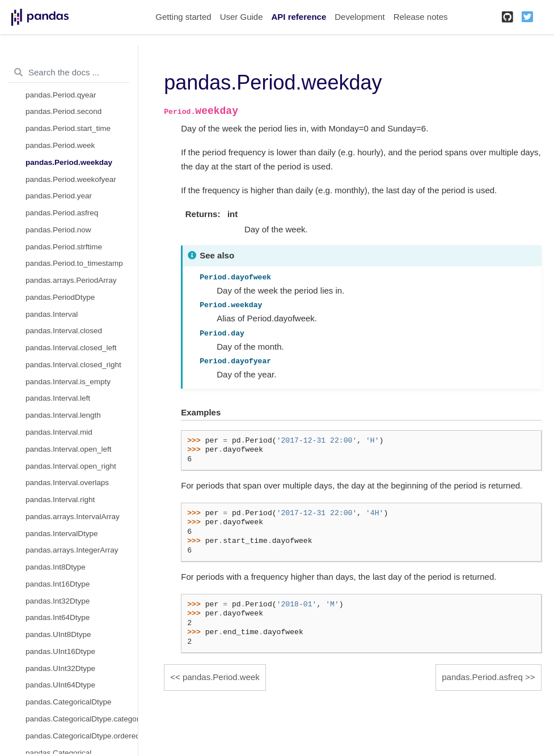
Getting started (183, 17)
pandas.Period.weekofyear (71, 179)
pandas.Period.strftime (64, 247)
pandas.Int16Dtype (58, 584)
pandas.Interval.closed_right (73, 365)
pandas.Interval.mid (59, 432)
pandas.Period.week (60, 145)
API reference (299, 17)
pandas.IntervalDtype (62, 534)
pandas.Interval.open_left (69, 449)
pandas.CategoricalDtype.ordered (82, 736)
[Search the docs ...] (69, 73)
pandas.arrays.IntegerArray (72, 550)
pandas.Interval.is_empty (68, 382)
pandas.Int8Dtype (56, 567)
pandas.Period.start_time (68, 128)
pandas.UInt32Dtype (60, 668)
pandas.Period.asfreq (62, 213)
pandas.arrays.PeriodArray (71, 280)
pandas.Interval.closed (64, 331)
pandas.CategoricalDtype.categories (82, 719)
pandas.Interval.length (63, 415)
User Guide (242, 17)
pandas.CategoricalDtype (69, 702)
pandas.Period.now (58, 230)
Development (360, 17)
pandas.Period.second (64, 111)
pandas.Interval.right (60, 500)
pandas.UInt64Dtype (60, 685)
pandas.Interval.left (58, 398)
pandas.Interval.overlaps (67, 483)
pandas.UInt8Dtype (58, 634)
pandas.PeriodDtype (60, 297)
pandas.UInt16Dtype (60, 651)
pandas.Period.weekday (69, 162)
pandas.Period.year (59, 196)
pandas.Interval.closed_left (71, 348)
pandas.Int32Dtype (58, 601)
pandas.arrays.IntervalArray (73, 517)
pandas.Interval (52, 314)
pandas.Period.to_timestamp (74, 263)
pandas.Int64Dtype (58, 617)
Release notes (421, 17)
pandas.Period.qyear (61, 95)
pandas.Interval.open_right (71, 466)
